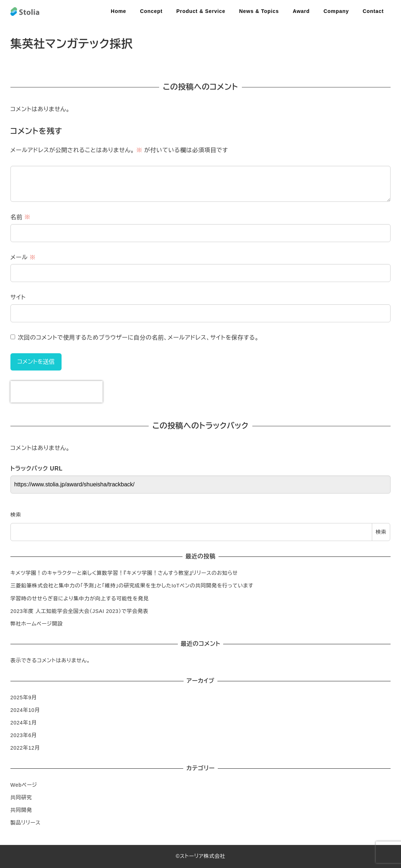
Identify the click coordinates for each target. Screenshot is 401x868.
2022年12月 (25, 748)
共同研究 (21, 797)
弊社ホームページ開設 (37, 624)
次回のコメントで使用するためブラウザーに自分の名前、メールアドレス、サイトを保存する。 (138, 338)
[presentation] (57, 392)
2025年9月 (24, 697)
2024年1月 (24, 723)
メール (23, 257)
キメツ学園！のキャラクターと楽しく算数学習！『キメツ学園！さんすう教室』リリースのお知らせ (124, 573)
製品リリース (26, 823)
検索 (16, 515)
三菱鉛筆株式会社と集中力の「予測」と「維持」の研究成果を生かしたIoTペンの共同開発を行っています (132, 586)
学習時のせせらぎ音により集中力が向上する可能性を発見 (80, 599)
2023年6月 (24, 735)
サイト (18, 297)
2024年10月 (25, 710)
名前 (21, 217)
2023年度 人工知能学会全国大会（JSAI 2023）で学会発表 (79, 611)
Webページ (24, 785)
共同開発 (21, 810)
